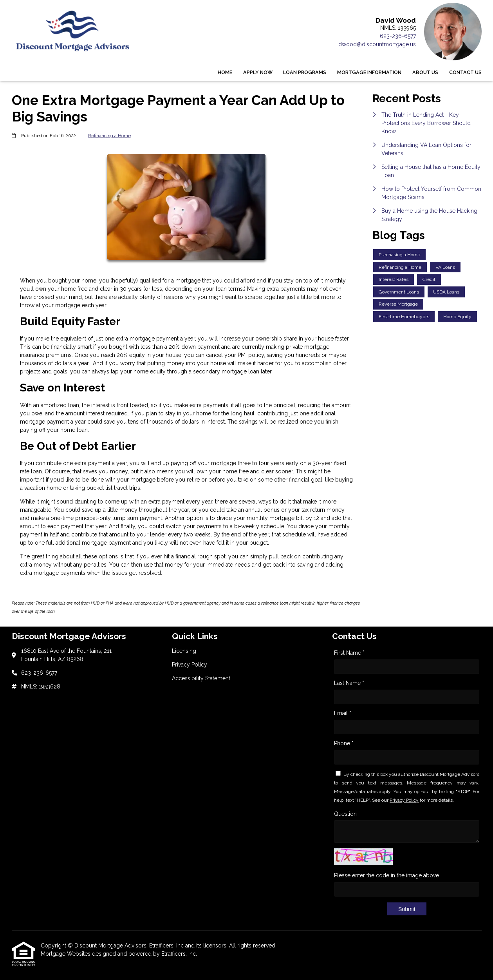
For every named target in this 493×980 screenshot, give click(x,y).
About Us (425, 72)
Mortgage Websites (66, 954)
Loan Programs (305, 72)
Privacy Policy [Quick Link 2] (190, 665)
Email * (343, 713)
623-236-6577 (398, 36)
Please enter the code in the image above (386, 875)
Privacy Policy (404, 800)
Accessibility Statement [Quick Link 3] (201, 678)
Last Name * (349, 683)
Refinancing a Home (109, 136)
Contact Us (465, 72)
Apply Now (258, 72)
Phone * (344, 743)
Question (345, 814)
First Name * (349, 653)
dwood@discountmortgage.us (377, 44)
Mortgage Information (369, 72)
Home (225, 72)
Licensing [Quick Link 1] (184, 651)
